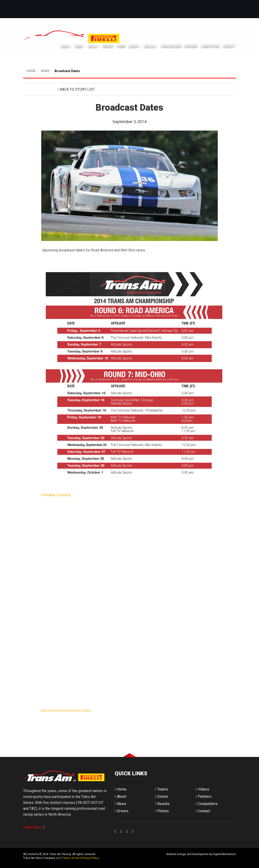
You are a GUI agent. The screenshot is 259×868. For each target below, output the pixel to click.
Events (133, 47)
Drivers (107, 46)
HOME (31, 71)
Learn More (34, 827)
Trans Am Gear (171, 46)
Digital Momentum (121, 858)
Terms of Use (71, 858)
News (78, 47)
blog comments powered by (66, 710)
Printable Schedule (56, 495)
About (65, 47)
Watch (92, 47)
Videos (202, 789)
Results (149, 47)
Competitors (210, 46)
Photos (162, 811)
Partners (191, 46)
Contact (228, 46)
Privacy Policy (90, 858)
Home (121, 789)
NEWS (45, 71)
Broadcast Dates (67, 71)
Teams (121, 46)
